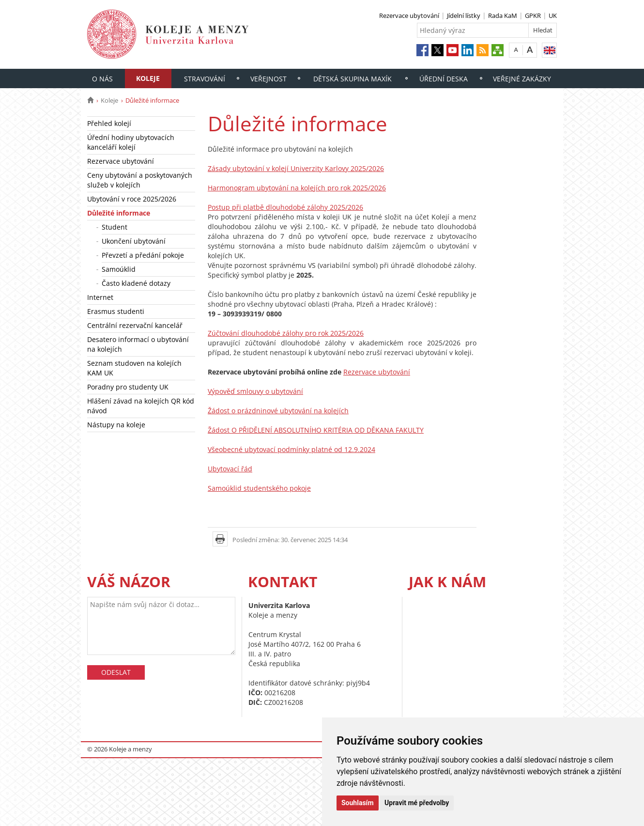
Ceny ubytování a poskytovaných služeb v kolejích (140, 180)
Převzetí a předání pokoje (143, 255)
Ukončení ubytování (134, 241)
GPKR (533, 16)
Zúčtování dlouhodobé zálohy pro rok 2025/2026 (286, 333)
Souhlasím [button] (358, 803)
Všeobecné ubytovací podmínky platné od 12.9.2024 (291, 449)
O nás (102, 79)
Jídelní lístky (464, 16)
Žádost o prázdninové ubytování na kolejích (278, 411)
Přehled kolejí (109, 123)
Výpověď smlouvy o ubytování (255, 391)
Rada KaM (503, 16)
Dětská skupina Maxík (353, 79)
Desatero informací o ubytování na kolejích (138, 344)
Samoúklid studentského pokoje (259, 488)
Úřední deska (444, 79)
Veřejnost (268, 79)
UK (553, 16)
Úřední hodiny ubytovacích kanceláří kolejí (131, 142)
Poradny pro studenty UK (128, 387)
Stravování (205, 79)
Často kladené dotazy (136, 283)
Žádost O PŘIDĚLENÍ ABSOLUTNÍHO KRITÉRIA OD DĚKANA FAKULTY (316, 430)
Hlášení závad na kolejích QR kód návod (141, 406)
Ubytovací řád (230, 469)
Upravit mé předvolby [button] (417, 803)
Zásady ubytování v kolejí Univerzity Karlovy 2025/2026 (296, 168)
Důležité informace (119, 213)
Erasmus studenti (116, 311)
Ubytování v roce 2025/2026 (132, 199)
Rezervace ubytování (409, 16)
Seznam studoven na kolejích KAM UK (134, 368)
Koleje (148, 78)
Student (115, 227)
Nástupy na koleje (116, 425)
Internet (100, 297)
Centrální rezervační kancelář (135, 325)
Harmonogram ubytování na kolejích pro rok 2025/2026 (297, 188)
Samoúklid (119, 269)
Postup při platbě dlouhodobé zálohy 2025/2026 (285, 207)
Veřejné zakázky (522, 79)
